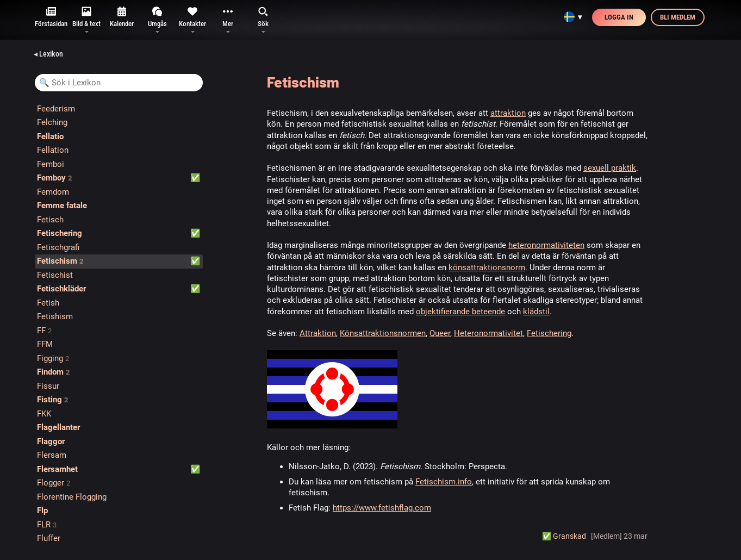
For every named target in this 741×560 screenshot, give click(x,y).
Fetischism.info (444, 482)
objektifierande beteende (460, 312)
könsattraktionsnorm (487, 267)
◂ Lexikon (48, 54)
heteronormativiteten (546, 245)
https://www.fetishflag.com (382, 508)
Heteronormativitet (488, 333)
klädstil (536, 312)
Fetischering (549, 333)
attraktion (508, 113)
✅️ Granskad (564, 536)
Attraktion (318, 333)
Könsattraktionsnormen (383, 333)
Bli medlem (678, 17)
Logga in (619, 17)
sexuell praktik (610, 168)
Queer (440, 333)
